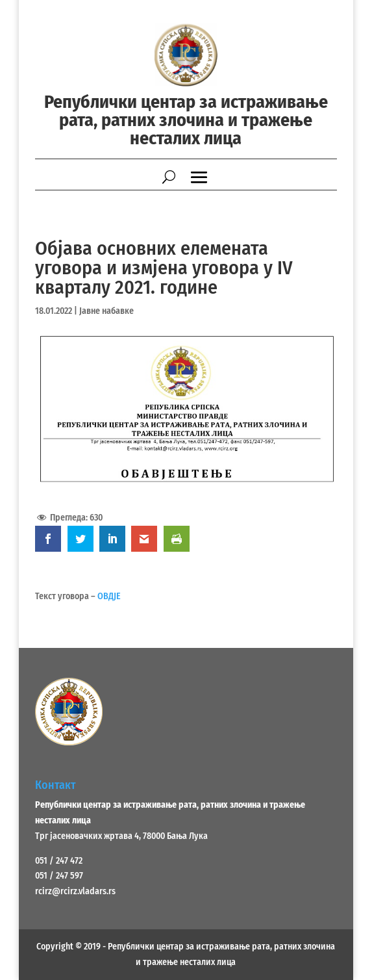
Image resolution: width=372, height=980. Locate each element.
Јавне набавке (106, 311)
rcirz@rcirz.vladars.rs (75, 891)
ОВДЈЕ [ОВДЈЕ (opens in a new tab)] (109, 596)
